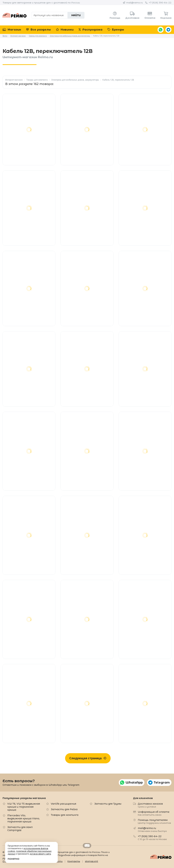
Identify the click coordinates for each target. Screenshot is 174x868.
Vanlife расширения (63, 804)
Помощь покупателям (154, 821)
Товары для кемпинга (37, 80)
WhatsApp (161, 30)
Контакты (74, 861)
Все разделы (38, 30)
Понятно (14, 859)
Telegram (168, 30)
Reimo (15, 15)
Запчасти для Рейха (64, 809)
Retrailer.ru (87, 846)
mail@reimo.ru (134, 3)
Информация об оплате (154, 813)
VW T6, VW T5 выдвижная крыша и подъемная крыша (24, 807)
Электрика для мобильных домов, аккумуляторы (75, 80)
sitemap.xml (92, 861)
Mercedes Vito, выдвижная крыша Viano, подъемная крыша (24, 818)
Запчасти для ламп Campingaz (20, 829)
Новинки (65, 30)
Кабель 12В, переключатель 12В (118, 80)
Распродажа (91, 30)
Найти (76, 15)
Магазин (12, 30)
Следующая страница (88, 758)
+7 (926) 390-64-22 (160, 3)
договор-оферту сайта (40, 854)
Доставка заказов (150, 805)
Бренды (116, 30)
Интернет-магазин (14, 80)
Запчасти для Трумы (108, 804)
